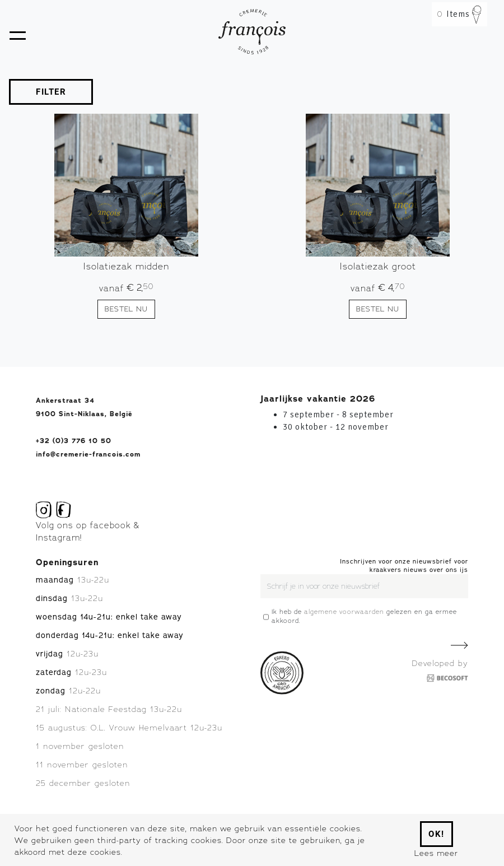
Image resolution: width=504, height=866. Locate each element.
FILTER (51, 92)
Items (459, 14)
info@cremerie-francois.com (88, 454)
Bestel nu (126, 309)
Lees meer (436, 853)
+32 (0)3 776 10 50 (74, 441)
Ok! (437, 834)
